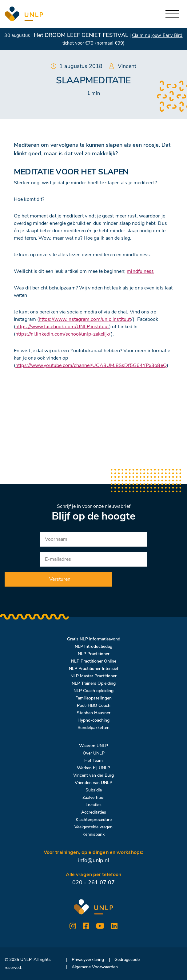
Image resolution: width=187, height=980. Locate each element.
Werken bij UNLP (94, 768)
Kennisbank (94, 834)
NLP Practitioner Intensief (94, 669)
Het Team (94, 761)
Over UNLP (94, 753)
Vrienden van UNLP (94, 783)
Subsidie (94, 790)
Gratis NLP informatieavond (94, 639)
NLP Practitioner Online (94, 661)
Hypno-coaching (94, 720)
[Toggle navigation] (172, 14)
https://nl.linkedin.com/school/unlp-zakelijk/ (63, 334)
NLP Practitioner (94, 654)
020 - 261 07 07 (94, 882)
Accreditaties (94, 812)
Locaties (94, 805)
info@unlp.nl (94, 860)
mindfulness (140, 271)
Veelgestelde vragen (94, 827)
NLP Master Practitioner (94, 676)
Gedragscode (127, 960)
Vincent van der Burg (94, 775)
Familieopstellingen (94, 698)
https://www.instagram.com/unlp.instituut (85, 319)
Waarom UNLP (94, 746)
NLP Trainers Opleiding (94, 683)
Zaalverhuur (94, 797)
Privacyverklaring (88, 960)
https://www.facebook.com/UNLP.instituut (62, 327)
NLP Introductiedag (94, 646)
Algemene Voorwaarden (95, 967)
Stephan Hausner (94, 713)
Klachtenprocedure (94, 820)
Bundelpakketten (94, 728)
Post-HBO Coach (94, 705)
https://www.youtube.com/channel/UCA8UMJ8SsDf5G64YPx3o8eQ (91, 365)
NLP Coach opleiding (94, 691)
